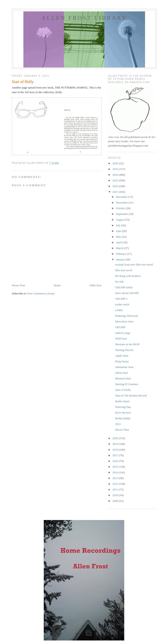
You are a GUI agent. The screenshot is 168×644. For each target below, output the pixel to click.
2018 (116, 450)
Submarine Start (124, 367)
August (120, 220)
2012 (116, 484)
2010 (116, 495)
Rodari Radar (123, 418)
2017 (116, 455)
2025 (116, 169)
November (122, 203)
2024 (116, 175)
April (119, 242)
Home (57, 285)
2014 (116, 472)
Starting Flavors (124, 350)
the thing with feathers (128, 276)
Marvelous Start (124, 321)
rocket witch (122, 304)
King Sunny (122, 361)
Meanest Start (123, 378)
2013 (116, 478)
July (119, 225)
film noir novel (124, 270)
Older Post (95, 285)
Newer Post (18, 285)
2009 (116, 501)
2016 (116, 461)
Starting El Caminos (127, 384)
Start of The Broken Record (131, 395)
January (121, 259)
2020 (116, 438)
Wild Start (121, 339)
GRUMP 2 (121, 299)
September (122, 214)
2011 (116, 489)
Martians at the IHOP (127, 344)
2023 (116, 180)
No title (119, 282)
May (119, 237)
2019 (116, 444)
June (119, 231)
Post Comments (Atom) (41, 293)
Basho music (122, 401)
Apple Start (122, 356)
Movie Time (122, 430)
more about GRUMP (127, 293)
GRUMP (120, 327)
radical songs (122, 333)
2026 (116, 163)
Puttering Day (123, 407)
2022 (116, 186)
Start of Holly (123, 390)
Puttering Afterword (126, 316)
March (120, 248)
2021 (116, 192)
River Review (123, 413)
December (122, 197)
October (121, 208)
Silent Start (121, 373)
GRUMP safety (124, 287)
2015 (116, 467)
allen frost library (84, 18)
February (121, 254)
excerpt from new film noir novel (134, 264)
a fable (119, 310)
